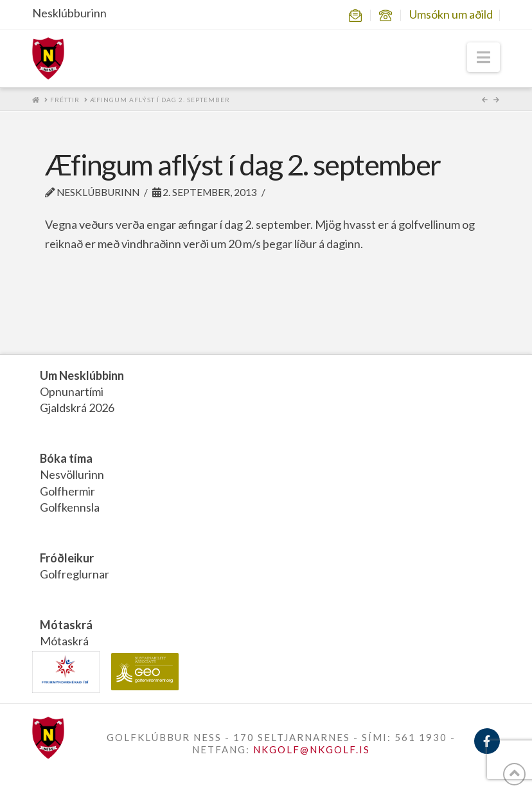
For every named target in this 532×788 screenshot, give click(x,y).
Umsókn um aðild (451, 14)
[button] (483, 57)
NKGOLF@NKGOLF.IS (312, 749)
